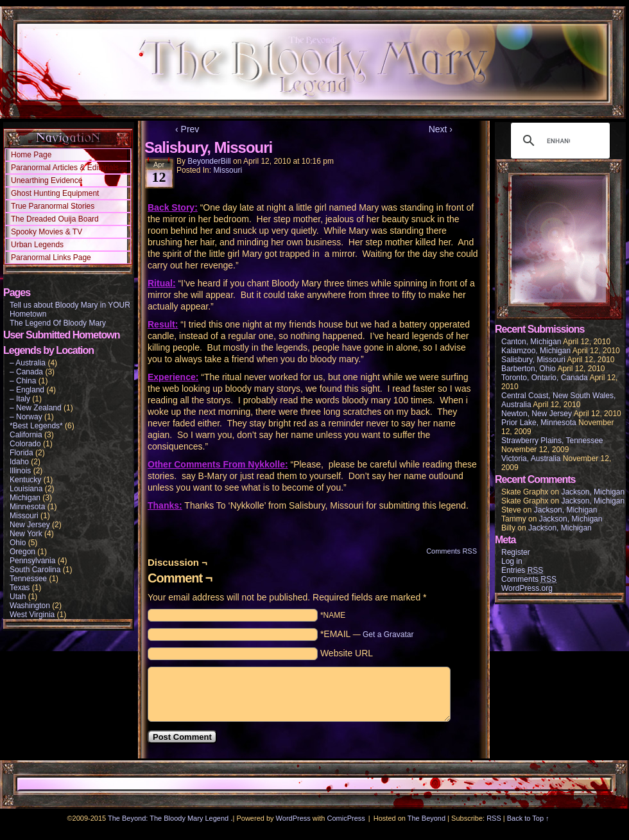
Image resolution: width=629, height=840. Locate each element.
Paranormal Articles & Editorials (65, 168)
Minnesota (27, 507)
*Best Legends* (36, 426)
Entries (522, 571)
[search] (558, 141)
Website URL (347, 653)
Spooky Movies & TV (47, 232)
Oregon (22, 552)
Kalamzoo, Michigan (536, 351)
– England (27, 390)
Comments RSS (452, 551)
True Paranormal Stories (53, 206)
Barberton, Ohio (529, 369)
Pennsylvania (32, 561)
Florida (22, 453)
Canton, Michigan (531, 342)
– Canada (26, 372)
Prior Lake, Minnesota (539, 423)
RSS (494, 818)
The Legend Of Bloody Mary (58, 323)
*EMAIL (367, 634)
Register (516, 552)
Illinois (20, 471)
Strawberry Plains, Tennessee (552, 441)
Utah (18, 597)
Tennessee (28, 579)
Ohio (18, 543)
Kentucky (25, 480)
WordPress (293, 818)
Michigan (25, 498)
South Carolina (35, 570)
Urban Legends (37, 245)
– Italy (20, 399)
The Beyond (427, 818)
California (26, 435)
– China (23, 381)
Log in (512, 561)
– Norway (26, 417)
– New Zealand (36, 408)
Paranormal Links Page (51, 258)
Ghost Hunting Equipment (55, 193)
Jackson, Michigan (593, 492)
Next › (441, 129)
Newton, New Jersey (537, 414)
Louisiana (26, 489)
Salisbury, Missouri (533, 360)
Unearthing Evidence (47, 180)
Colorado (25, 444)
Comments (529, 580)
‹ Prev (187, 129)
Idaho (19, 462)
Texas (20, 588)
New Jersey (30, 525)
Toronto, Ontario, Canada (545, 378)
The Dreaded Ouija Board (55, 219)
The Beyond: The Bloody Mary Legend (168, 818)
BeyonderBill (209, 161)
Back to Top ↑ (528, 818)
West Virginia (32, 615)
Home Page (31, 155)
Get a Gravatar (388, 634)
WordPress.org (527, 588)
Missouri (24, 516)
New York (26, 534)
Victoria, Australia (531, 459)
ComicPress (346, 818)
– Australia (28, 363)
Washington (30, 606)
